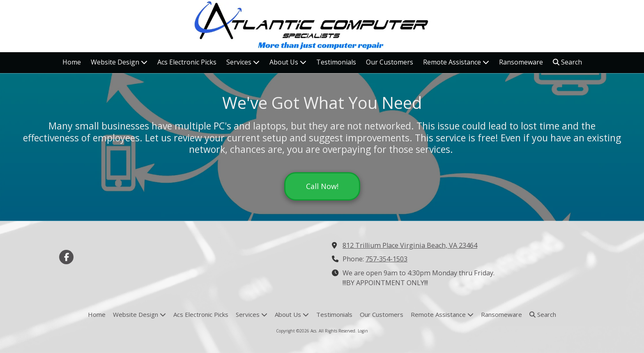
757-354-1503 (386, 259)
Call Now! (322, 186)
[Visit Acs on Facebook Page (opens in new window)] (66, 257)
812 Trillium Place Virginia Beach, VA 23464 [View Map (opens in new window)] (410, 245)
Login (363, 331)
